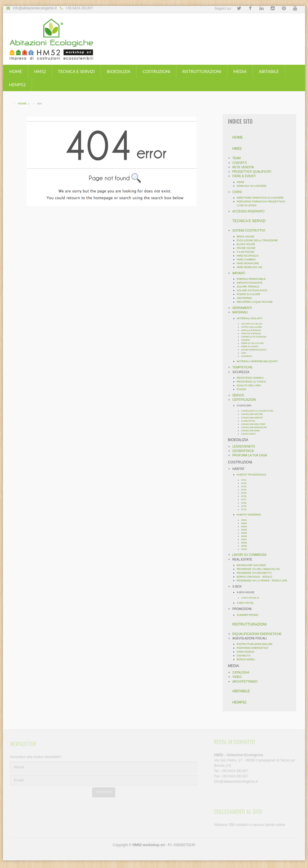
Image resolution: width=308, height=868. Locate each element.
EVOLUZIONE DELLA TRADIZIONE (259, 240)
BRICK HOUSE (247, 237)
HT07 (246, 499)
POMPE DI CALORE (250, 294)
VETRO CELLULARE (253, 327)
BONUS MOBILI (248, 659)
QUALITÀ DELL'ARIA (251, 385)
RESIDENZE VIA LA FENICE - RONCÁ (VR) (264, 581)
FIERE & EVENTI (246, 176)
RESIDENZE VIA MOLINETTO (256, 573)
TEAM (238, 158)
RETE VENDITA (245, 167)
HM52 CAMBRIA (248, 260)
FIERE (242, 182)
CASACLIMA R (250, 434)
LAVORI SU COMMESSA (251, 555)
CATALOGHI (243, 672)
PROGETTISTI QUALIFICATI (254, 172)
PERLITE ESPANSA (253, 334)
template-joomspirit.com (306, 838)
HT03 (246, 487)
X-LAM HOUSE (247, 252)
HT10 (246, 509)
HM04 (246, 530)
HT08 (246, 503)
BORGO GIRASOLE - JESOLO (256, 577)
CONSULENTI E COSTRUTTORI (259, 411)
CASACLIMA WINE (252, 431)
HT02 (246, 483)
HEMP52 (17, 85)
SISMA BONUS (247, 652)
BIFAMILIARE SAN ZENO (253, 565)
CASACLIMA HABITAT (254, 418)
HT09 (246, 506)
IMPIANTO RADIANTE (252, 283)
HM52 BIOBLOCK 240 (251, 267)
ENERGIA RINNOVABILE (253, 279)
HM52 (40, 71)
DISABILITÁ (246, 656)
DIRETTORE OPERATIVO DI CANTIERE (262, 198)
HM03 (246, 527)
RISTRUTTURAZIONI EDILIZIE (257, 644)
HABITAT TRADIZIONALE (253, 475)
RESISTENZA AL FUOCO (253, 382)
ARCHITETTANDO (247, 682)
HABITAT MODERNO (251, 515)
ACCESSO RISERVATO (250, 211)
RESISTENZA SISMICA (252, 378)
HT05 (246, 493)
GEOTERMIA (246, 298)
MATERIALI (242, 312)
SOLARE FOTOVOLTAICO (254, 290)
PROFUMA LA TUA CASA (252, 455)
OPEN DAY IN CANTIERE (253, 186)
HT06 (246, 496)
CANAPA (247, 340)
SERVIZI (240, 395)
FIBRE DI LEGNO (252, 346)
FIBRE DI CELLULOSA (254, 343)
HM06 (246, 536)
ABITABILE (269, 71)
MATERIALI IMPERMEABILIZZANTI (259, 361)
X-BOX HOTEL (247, 603)
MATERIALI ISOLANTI (251, 318)
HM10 (246, 549)
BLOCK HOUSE (248, 244)
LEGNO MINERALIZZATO (256, 350)
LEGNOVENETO (246, 447)
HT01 (246, 480)
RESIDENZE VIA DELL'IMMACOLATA (260, 569)
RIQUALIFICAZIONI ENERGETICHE (259, 634)
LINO (246, 353)
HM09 (246, 546)
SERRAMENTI (244, 308)
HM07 (246, 539)
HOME (15, 71)
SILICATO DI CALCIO (254, 324)
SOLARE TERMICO (250, 287)
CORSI (239, 192)
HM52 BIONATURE (250, 263)
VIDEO (239, 677)
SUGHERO (248, 356)
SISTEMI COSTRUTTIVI (251, 231)
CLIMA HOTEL (250, 421)
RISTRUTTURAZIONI (202, 71)
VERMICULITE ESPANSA (256, 337)
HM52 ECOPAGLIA (250, 256)
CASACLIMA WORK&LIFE (256, 427)
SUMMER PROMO (250, 615)
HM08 (246, 543)
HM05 (246, 533)
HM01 (246, 520)
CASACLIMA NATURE (254, 414)
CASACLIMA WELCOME (255, 424)
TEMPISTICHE (244, 367)
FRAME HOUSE (248, 248)
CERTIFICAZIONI (246, 400)
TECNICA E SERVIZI (76, 71)
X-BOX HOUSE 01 (252, 598)
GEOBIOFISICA (245, 451)
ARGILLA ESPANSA (253, 330)
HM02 (246, 523)
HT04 (246, 490)
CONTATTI (241, 163)
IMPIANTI (241, 273)
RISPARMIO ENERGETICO (255, 648)
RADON (243, 389)
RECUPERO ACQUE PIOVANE (257, 302)
